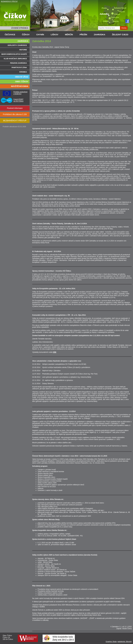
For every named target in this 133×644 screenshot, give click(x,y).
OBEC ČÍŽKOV (22, 82)
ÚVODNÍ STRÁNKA (20, 28)
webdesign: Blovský (125, 642)
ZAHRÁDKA (99, 35)
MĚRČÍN (69, 35)
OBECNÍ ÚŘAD (22, 77)
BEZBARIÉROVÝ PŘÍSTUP (9, 1)
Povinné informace (15, 108)
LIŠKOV (55, 35)
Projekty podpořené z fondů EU (20, 93)
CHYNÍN (40, 35)
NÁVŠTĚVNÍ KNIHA (20, 86)
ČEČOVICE (10, 35)
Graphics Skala (111, 642)
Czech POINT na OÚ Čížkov (18, 100)
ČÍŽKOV (26, 35)
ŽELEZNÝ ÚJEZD (120, 35)
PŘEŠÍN (83, 35)
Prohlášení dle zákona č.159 (15, 114)
